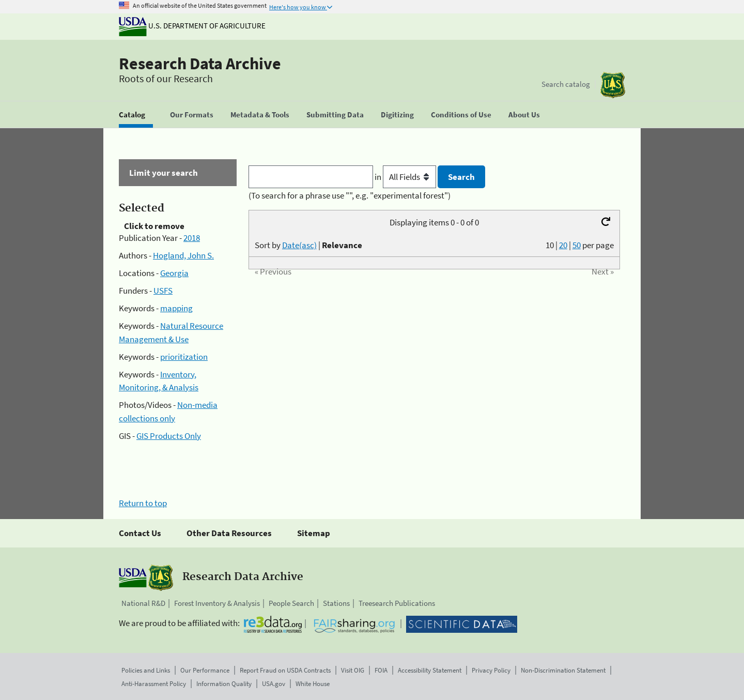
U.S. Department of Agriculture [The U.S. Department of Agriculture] (192, 26)
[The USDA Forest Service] (613, 85)
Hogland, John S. (183, 255)
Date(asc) (299, 245)
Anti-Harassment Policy (154, 684)
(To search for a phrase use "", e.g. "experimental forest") (350, 195)
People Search (291, 603)
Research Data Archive (200, 64)
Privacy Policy (491, 670)
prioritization (184, 357)
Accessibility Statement (430, 670)
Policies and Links (146, 670)
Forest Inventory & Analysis (217, 603)
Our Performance (205, 670)
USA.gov (274, 684)
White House (313, 684)
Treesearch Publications (397, 603)
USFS (163, 291)
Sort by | (308, 245)
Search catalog (566, 84)
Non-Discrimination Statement (563, 670)
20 (563, 245)
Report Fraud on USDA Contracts (285, 670)
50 (577, 245)
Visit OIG (353, 670)
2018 (192, 238)
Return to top (143, 503)
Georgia (174, 273)
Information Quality (224, 684)
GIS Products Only (169, 436)
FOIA (381, 670)
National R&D (143, 603)
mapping (176, 308)
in (406, 177)
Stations (336, 603)
